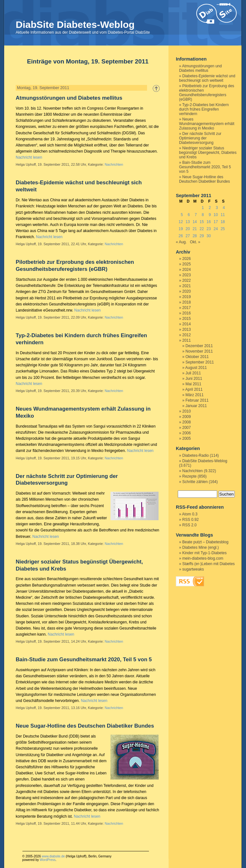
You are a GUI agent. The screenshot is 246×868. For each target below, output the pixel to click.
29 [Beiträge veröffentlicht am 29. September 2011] (202, 236)
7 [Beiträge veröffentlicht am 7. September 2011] (196, 215)
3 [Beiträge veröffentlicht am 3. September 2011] (217, 208)
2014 (187, 324)
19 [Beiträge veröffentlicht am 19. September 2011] (180, 229)
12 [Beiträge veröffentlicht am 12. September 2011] (180, 222)
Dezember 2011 (199, 346)
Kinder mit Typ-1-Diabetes (205, 553)
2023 (187, 275)
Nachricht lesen (29, 157)
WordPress (48, 860)
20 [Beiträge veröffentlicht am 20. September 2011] (188, 229)
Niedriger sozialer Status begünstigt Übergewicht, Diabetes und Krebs (208, 153)
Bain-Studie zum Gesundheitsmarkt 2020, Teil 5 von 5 (84, 659)
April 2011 (194, 389)
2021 (187, 286)
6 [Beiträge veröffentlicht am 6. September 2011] (189, 215)
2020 (187, 291)
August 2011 (196, 368)
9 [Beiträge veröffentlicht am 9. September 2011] (210, 215)
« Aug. (181, 242)
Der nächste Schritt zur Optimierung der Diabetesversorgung (200, 138)
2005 (187, 438)
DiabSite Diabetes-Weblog (75, 25)
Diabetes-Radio (196, 455)
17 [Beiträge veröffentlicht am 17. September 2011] (216, 222)
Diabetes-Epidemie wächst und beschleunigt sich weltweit (207, 78)
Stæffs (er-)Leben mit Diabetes (209, 564)
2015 (187, 319)
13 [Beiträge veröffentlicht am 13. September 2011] (188, 222)
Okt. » (195, 242)
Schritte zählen (195, 482)
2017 (187, 308)
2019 (187, 297)
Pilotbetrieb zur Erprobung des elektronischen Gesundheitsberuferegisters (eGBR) (207, 93)
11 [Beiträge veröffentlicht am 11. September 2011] (223, 215)
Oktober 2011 (197, 357)
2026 (187, 259)
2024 (187, 270)
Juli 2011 (193, 373)
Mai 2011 (193, 384)
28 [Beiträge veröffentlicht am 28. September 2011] (195, 236)
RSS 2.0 (189, 525)
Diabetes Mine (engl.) (201, 547)
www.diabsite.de (53, 856)
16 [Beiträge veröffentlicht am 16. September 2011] (209, 222)
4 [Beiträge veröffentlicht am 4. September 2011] (224, 208)
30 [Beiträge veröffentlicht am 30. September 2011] (209, 236)
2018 (187, 302)
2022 (187, 280)
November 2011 (199, 351)
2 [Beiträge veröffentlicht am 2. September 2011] (210, 208)
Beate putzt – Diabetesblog (205, 542)
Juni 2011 (194, 379)
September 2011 (200, 362)
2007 (187, 428)
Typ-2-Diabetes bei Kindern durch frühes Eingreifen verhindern (204, 109)
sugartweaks (193, 569)
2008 (187, 422)
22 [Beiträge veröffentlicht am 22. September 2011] (202, 229)
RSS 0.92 (190, 520)
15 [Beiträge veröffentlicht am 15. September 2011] (202, 222)
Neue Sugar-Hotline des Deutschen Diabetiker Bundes (85, 726)
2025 (187, 264)
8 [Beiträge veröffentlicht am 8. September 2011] (203, 215)
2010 (187, 411)
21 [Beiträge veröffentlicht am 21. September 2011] (195, 229)
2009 (187, 417)
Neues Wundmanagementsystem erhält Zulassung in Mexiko (207, 124)
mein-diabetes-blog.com (203, 558)
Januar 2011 (196, 406)
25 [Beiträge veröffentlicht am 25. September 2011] (223, 229)
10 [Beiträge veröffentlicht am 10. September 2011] (216, 215)
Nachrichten (114, 164)
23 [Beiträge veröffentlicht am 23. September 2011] (209, 229)
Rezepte (189, 476)
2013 (187, 330)
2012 (187, 335)
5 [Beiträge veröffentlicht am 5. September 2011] (182, 215)
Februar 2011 (197, 400)
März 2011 (195, 395)
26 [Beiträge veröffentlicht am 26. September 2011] (180, 236)
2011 (187, 340)
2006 (187, 433)
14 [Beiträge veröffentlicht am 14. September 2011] (195, 222)
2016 (187, 313)
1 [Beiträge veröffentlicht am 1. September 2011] (203, 208)
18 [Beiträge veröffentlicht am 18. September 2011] (223, 222)
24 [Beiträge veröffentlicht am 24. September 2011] (216, 229)
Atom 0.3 (190, 514)
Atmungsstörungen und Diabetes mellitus (69, 98)
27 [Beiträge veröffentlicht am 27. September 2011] (188, 236)
